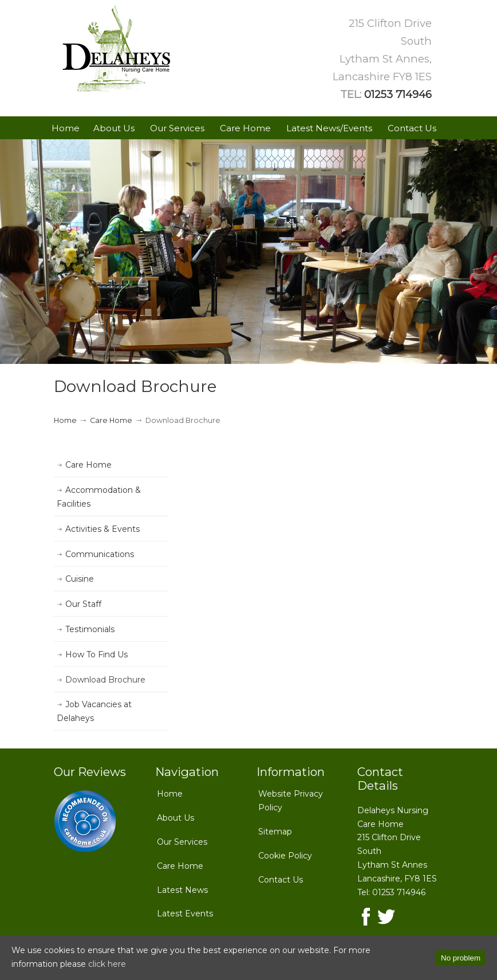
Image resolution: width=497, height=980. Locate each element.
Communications (100, 554)
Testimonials (90, 629)
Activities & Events (102, 529)
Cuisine (80, 579)
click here (107, 964)
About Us (175, 818)
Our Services (182, 842)
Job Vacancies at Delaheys (94, 711)
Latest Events (185, 914)
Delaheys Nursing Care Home (117, 49)
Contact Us (281, 880)
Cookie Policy (285, 856)
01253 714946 (398, 94)
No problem (461, 958)
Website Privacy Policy (291, 801)
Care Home (111, 420)
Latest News (182, 890)
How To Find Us (96, 654)
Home (65, 420)
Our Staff (83, 604)
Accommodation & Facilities (99, 497)
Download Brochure (105, 680)
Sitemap (275, 832)
